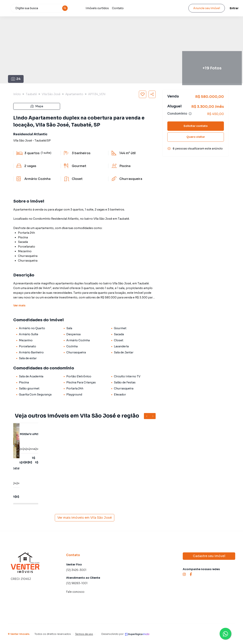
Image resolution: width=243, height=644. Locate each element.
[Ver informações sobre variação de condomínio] (190, 114)
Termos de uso (84, 634)
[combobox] (60, 8)
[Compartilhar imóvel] (152, 94)
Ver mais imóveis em (85, 518)
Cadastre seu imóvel (209, 556)
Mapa (37, 106)
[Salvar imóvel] (143, 94)
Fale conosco (75, 592)
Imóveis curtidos (117, 8)
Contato (137, 8)
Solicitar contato (196, 126)
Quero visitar (196, 137)
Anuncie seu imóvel (203, 8)
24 (16, 79)
